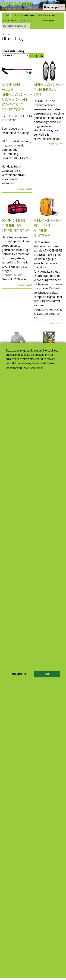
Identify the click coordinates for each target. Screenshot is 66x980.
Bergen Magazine (48, 15)
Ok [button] (47, 674)
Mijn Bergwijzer (46, 21)
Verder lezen (25, 189)
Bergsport (27, 21)
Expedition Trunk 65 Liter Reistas (16, 225)
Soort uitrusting (13, 51)
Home (6, 15)
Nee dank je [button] (19, 674)
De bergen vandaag (23, 15)
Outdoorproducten (15, 26)
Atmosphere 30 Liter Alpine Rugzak (47, 228)
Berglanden (10, 21)
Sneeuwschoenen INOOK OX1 (49, 89)
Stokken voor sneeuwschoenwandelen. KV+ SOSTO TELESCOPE (17, 97)
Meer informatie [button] (34, 368)
